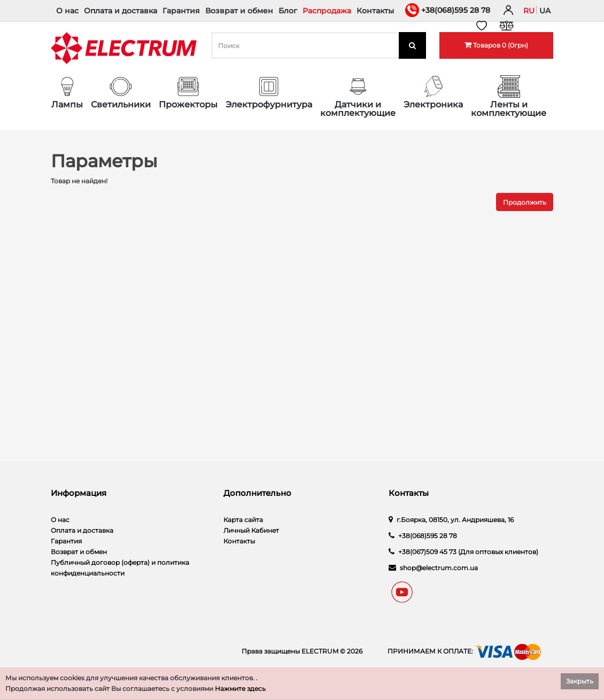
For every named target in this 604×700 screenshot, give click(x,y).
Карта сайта (243, 520)
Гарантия (181, 11)
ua (545, 11)
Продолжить (525, 202)
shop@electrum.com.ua (439, 568)
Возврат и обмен (239, 11)
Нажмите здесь (240, 689)
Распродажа (327, 11)
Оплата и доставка (121, 11)
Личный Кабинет (251, 530)
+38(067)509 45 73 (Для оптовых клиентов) (468, 552)
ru (529, 11)
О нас (67, 11)
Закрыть (580, 681)
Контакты (375, 11)
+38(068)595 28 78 (456, 10)
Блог (288, 11)
